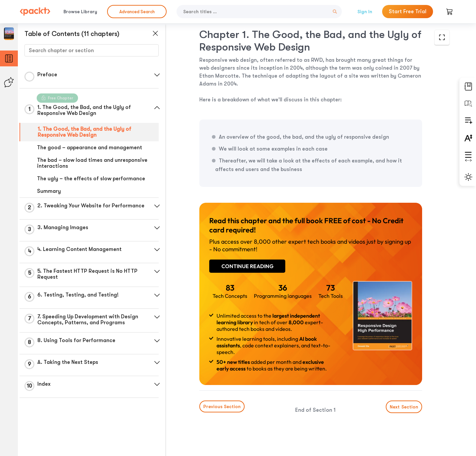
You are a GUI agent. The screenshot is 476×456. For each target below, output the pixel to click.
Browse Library (80, 12)
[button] (157, 75)
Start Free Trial (408, 12)
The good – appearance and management (90, 148)
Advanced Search (137, 12)
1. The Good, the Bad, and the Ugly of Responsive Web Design (84, 132)
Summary (49, 191)
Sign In (365, 12)
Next (404, 407)
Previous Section (222, 406)
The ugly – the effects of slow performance (91, 179)
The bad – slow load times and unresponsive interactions (92, 163)
